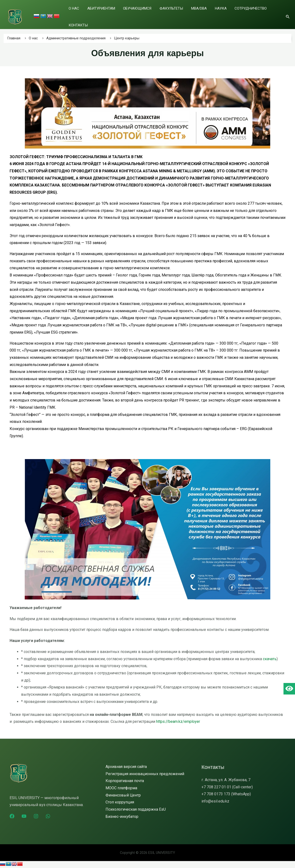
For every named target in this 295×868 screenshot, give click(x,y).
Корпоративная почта (125, 781)
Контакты (269, 14)
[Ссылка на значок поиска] (288, 14)
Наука (215, 14)
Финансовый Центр (123, 795)
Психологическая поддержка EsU (136, 809)
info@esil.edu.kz (215, 801)
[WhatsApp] (48, 816)
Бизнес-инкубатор (122, 817)
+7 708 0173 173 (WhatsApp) (226, 794)
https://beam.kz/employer (178, 721)
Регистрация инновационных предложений (145, 774)
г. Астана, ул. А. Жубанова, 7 (226, 780)
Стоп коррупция (120, 802)
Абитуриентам (113, 14)
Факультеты (174, 14)
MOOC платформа (121, 788)
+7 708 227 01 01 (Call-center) (227, 787)
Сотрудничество (240, 14)
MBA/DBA (197, 14)
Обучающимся (145, 14)
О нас (90, 14)
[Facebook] (12, 816)
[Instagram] (36, 816)
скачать (270, 659)
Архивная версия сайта (126, 767)
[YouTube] (24, 816)
